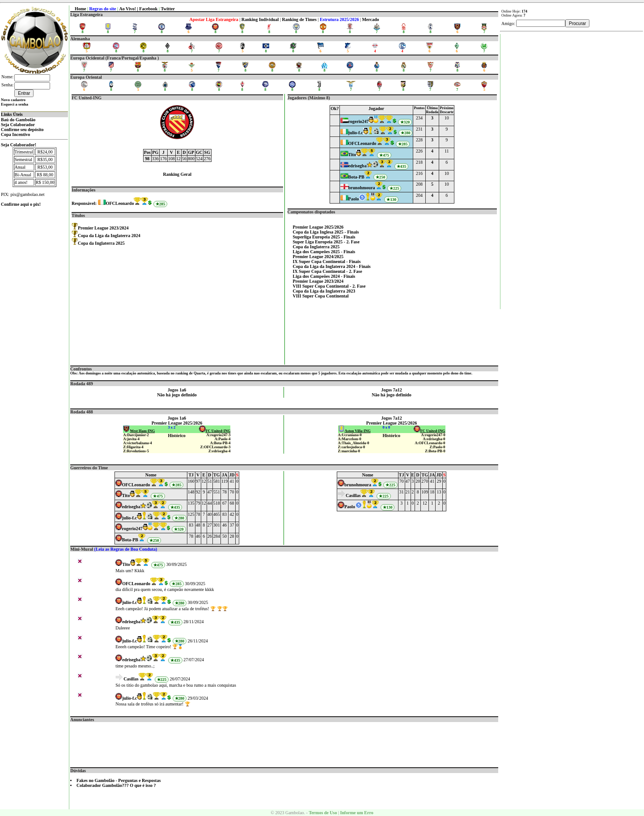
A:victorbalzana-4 (137, 443)
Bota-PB (356, 177)
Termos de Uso (323, 813)
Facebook (148, 9)
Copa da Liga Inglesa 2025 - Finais (326, 232)
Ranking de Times (299, 19)
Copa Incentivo (15, 134)
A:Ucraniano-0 (350, 435)
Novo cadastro (13, 100)
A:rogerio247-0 (433, 435)
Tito (352, 155)
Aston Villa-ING (354, 431)
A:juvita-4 (131, 439)
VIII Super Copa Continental (321, 296)
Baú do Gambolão (18, 120)
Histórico (176, 436)
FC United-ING (215, 431)
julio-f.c (356, 133)
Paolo (354, 199)
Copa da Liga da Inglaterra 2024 (109, 236)
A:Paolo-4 (223, 439)
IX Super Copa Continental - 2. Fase (328, 271)
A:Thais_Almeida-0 (354, 443)
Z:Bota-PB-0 (435, 451)
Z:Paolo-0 (437, 447)
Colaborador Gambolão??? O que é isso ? (116, 785)
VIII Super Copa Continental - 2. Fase (329, 286)
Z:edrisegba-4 (220, 451)
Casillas (353, 495)
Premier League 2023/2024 (103, 228)
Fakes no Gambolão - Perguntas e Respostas (119, 780)
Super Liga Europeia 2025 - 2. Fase (326, 242)
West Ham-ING (139, 431)
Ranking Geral (177, 174)
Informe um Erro (356, 813)
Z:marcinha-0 (349, 451)
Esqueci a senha (15, 104)
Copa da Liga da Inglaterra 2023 (324, 291)
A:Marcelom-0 (350, 439)
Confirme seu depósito (22, 130)
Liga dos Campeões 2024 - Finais (324, 276)
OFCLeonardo (120, 203)
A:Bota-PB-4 (220, 443)
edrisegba (358, 166)
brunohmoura (362, 188)
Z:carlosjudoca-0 (352, 447)
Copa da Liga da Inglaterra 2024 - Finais (332, 266)
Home (80, 9)
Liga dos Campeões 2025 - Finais (324, 252)
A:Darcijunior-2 (136, 435)
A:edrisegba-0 (434, 439)
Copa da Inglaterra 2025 (101, 243)
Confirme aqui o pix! (21, 204)
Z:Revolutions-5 (136, 451)
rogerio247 (359, 121)
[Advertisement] (284, 742)
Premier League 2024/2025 (318, 257)
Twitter (167, 9)
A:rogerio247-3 (218, 435)
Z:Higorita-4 (133, 447)
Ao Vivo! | (129, 9)
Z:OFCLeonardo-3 (216, 447)
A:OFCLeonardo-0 (430, 443)
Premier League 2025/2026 (318, 227)
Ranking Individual (260, 19)
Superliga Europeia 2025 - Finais (324, 237)
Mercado (370, 19)
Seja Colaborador (18, 125)
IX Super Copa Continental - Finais (327, 261)
